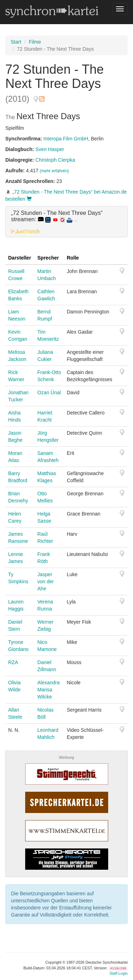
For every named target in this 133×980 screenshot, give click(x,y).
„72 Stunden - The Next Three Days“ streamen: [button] (57, 216)
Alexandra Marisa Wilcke (48, 690)
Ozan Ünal (49, 392)
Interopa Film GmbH (66, 139)
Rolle (73, 258)
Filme (35, 42)
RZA (13, 662)
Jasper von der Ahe (46, 581)
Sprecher (48, 258)
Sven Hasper (50, 149)
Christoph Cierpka (55, 160)
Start (16, 42)
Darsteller (20, 258)
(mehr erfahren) (54, 171)
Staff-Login (119, 973)
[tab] (66, 222)
